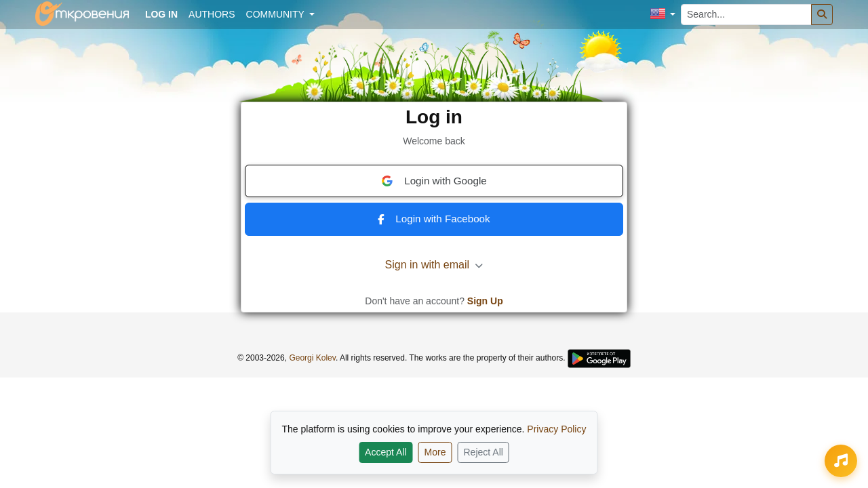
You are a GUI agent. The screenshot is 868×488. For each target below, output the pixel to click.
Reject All (484, 452)
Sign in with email (434, 265)
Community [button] (277, 14)
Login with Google (434, 181)
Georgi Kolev (312, 358)
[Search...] (746, 15)
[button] (663, 15)
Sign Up (485, 301)
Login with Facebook (434, 219)
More (435, 452)
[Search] (822, 15)
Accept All (386, 452)
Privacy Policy (556, 429)
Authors (212, 14)
